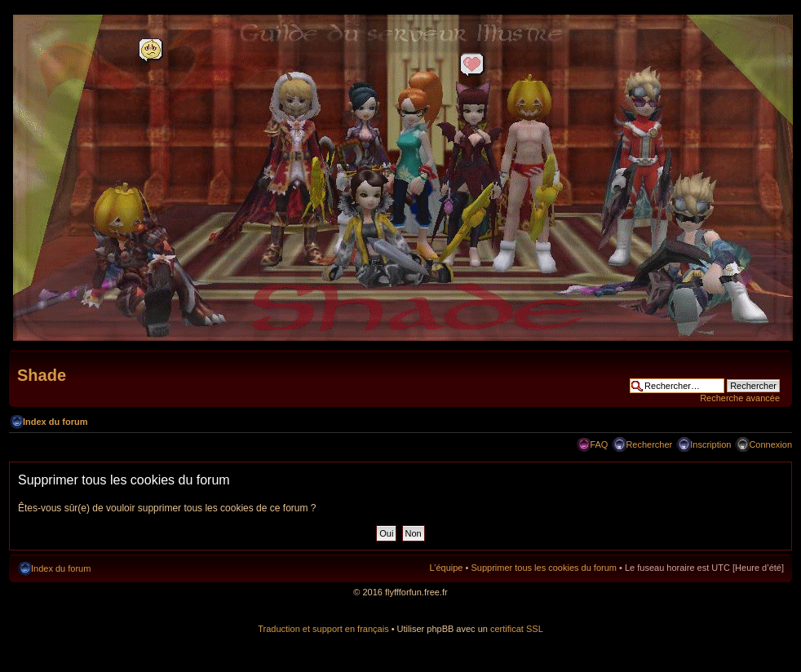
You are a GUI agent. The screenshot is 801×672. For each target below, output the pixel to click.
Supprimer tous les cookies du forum (544, 568)
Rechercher (649, 444)
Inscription (710, 444)
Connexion (770, 444)
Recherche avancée (740, 398)
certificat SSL (517, 629)
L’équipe (446, 568)
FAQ (599, 444)
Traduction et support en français (323, 629)
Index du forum (55, 422)
